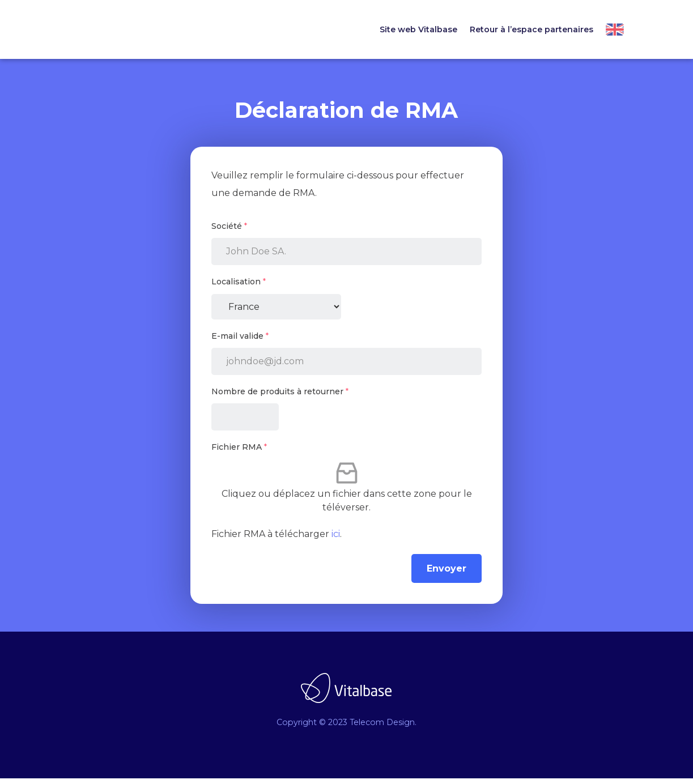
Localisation (239, 287)
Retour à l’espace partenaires (532, 29)
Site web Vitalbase (418, 29)
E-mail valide (240, 342)
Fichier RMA (239, 453)
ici (336, 540)
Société (229, 232)
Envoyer (447, 574)
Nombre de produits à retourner (280, 397)
